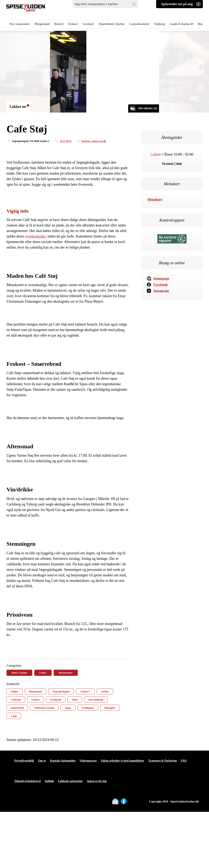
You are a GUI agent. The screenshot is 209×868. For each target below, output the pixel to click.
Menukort (155, 199)
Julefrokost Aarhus (44, 708)
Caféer (43, 673)
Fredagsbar (88, 708)
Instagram (161, 291)
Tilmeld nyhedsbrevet (28, 781)
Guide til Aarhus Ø (181, 24)
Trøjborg (160, 24)
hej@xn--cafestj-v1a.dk (94, 141)
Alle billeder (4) (147, 108)
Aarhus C (85, 692)
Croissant (16, 700)
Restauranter (66, 673)
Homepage (161, 278)
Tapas (68, 708)
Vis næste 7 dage (172, 163)
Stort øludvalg (96, 700)
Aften (75, 700)
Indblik (49, 781)
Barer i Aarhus (19, 673)
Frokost (73, 24)
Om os (42, 761)
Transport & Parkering (162, 761)
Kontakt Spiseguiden (63, 761)
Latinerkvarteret (139, 24)
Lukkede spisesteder (70, 781)
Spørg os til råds (97, 781)
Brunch (59, 24)
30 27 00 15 (66, 141)
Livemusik (56, 700)
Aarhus (105, 692)
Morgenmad (42, 24)
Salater (15, 692)
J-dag (14, 716)
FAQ (184, 761)
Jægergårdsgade (61, 692)
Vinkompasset (88, 761)
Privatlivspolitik (24, 761)
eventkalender (35, 236)
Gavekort (88, 24)
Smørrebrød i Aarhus (112, 24)
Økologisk (110, 708)
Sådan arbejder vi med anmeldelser (122, 761)
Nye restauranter (20, 24)
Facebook (161, 285)
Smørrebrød (17, 708)
